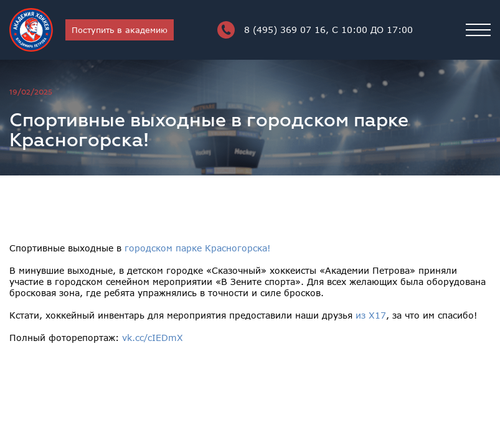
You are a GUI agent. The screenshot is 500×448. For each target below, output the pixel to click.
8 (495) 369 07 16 (315, 30)
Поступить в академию (120, 30)
